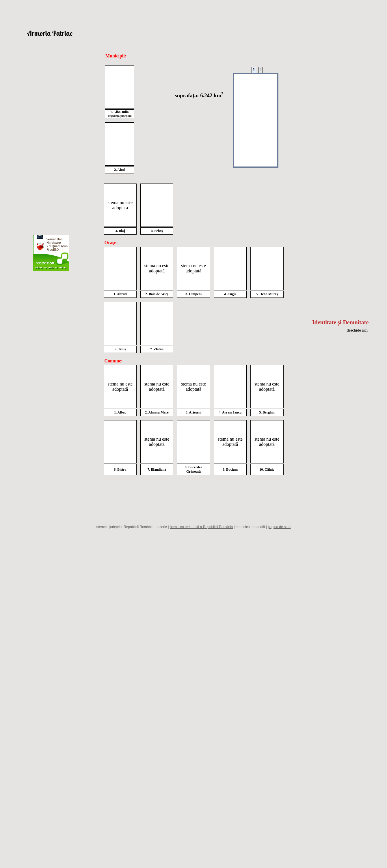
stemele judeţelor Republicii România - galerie (132, 527)
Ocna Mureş (268, 294)
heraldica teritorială (250, 527)
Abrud (122, 294)
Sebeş (159, 231)
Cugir (232, 294)
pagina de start (279, 527)
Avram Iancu (232, 412)
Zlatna (159, 349)
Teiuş (122, 349)
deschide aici (357, 330)
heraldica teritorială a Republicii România (201, 527)
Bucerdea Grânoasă (194, 469)
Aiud (121, 170)
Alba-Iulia (121, 112)
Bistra (122, 469)
